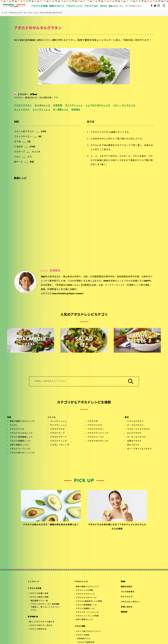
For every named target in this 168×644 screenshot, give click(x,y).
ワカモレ (14, 425)
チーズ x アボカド (135, 425)
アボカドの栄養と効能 (39, 593)
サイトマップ (127, 597)
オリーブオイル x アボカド (140, 449)
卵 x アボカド (133, 445)
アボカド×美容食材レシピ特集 (89, 601)
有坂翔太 (76, 110)
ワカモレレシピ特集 (84, 590)
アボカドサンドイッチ (98, 433)
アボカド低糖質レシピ (20, 441)
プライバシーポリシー (131, 602)
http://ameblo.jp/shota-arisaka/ (68, 294)
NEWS (123, 582)
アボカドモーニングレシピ (87, 612)
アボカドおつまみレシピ (21, 433)
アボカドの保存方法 (38, 629)
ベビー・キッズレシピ (124, 106)
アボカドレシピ (81, 582)
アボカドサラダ (17, 429)
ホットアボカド (22, 110)
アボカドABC (80, 626)
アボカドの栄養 (34, 588)
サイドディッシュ (74, 106)
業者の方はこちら (116, 6)
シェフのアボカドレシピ (98, 106)
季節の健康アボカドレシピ (22, 421)
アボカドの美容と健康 (39, 597)
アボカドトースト (96, 437)
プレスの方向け (128, 592)
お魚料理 (58, 106)
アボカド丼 (93, 421)
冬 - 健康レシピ (61, 110)
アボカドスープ (57, 433)
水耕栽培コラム (84, 639)
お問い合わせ (127, 607)
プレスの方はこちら (133, 6)
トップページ (34, 582)
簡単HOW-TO (33, 617)
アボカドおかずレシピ (98, 441)
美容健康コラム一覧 (39, 601)
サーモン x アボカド (136, 437)
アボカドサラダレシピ (85, 594)
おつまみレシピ (43, 106)
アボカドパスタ (95, 425)
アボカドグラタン (23, 106)
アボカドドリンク (58, 441)
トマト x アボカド (135, 421)
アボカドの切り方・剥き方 (41, 626)
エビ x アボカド (134, 433)
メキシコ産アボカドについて (88, 631)
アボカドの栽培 (82, 635)
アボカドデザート (58, 437)
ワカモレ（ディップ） (60, 445)
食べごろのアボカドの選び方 (42, 622)
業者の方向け (127, 587)
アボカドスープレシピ (20, 449)
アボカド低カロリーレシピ (22, 453)
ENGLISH (124, 612)
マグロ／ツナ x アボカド (139, 429)
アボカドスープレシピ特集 (87, 616)
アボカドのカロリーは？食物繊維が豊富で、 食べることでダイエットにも (45, 607)
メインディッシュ (41, 110)
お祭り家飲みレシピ (19, 445)
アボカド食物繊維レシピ (21, 437)
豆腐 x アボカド (134, 441)
